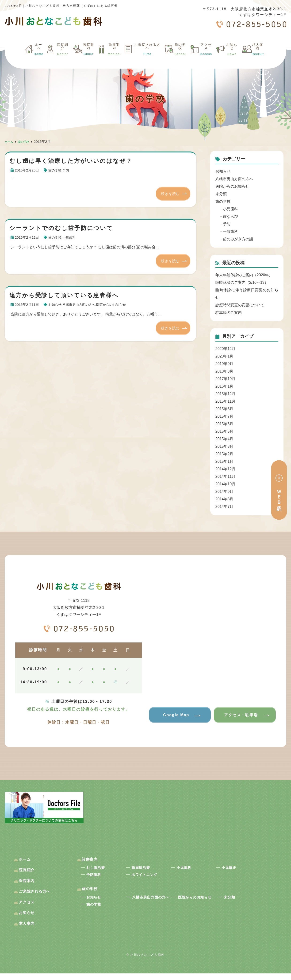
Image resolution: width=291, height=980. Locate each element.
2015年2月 (224, 454)
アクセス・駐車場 (239, 715)
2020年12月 (225, 349)
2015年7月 (224, 416)
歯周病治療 (144, 870)
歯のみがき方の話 (238, 239)
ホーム (31, 57)
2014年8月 (224, 499)
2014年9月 (224, 492)
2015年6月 (224, 424)
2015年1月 (224, 461)
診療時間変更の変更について (240, 305)
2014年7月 (224, 507)
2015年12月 (225, 394)
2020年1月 (224, 356)
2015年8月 (224, 409)
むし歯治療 (99, 870)
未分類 (221, 194)
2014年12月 (225, 469)
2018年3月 (224, 371)
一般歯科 (230, 231)
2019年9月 (224, 364)
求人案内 (258, 57)
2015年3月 (224, 446)
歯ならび (230, 216)
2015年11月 (225, 401)
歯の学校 (179, 57)
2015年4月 (224, 439)
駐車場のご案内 (229, 313)
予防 (67, 170)
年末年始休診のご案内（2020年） (244, 275)
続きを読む (169, 194)
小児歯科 (70, 238)
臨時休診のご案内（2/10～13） (242, 282)
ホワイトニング (149, 878)
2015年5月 (224, 431)
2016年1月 (224, 386)
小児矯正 (232, 870)
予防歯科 (96, 878)
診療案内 (107, 57)
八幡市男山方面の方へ (81, 305)
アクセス (205, 57)
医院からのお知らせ (115, 305)
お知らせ (232, 57)
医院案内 (81, 57)
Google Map (175, 715)
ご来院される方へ (143, 57)
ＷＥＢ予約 (279, 495)
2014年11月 (225, 476)
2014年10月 (225, 484)
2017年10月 (225, 379)
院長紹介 (55, 57)
